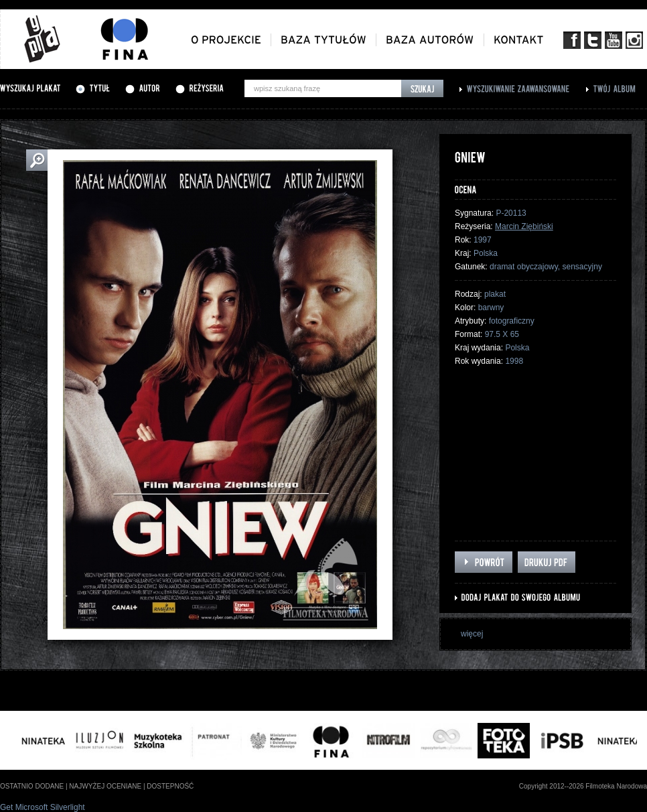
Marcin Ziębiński (524, 226)
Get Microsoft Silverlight (43, 807)
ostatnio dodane (32, 786)
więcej (472, 634)
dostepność (170, 786)
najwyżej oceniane (105, 786)
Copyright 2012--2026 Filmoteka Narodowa (583, 786)
